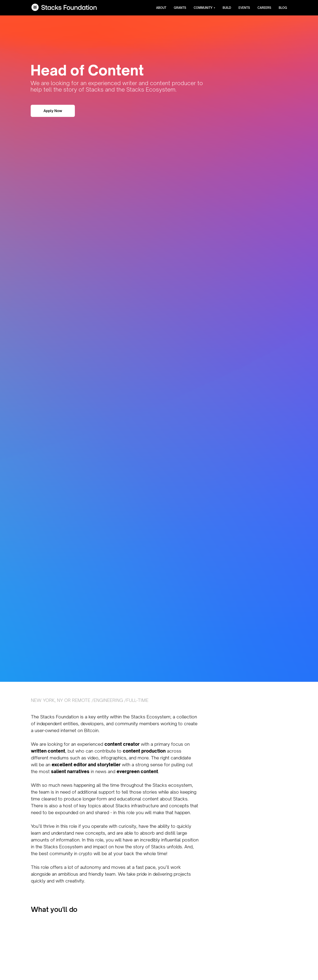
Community (203, 8)
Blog (283, 8)
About (161, 8)
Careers (264, 8)
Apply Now (53, 111)
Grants (180, 8)
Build (227, 8)
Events (244, 8)
